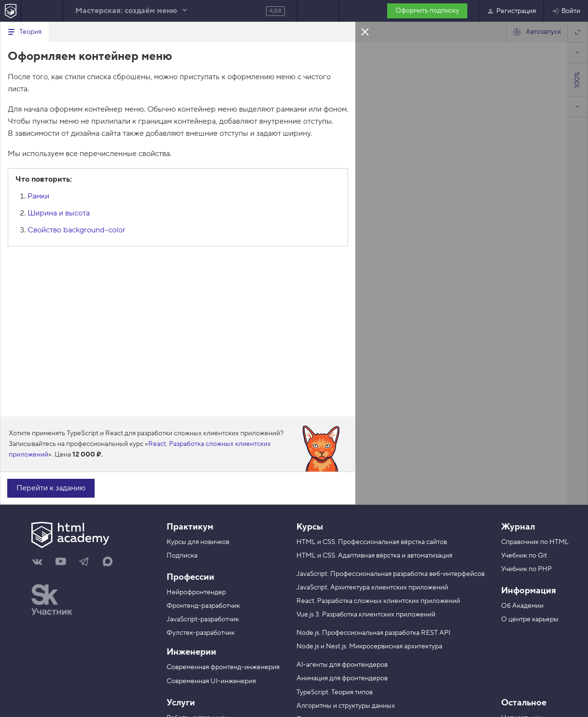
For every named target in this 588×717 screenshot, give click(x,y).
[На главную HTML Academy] (10, 11)
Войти (566, 11)
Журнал (518, 527)
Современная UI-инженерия (211, 681)
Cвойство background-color (77, 230)
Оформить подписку (427, 11)
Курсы (310, 527)
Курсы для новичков (198, 542)
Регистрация (511, 11)
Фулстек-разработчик (201, 633)
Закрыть (365, 31)
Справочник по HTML (535, 542)
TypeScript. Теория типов (335, 692)
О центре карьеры (530, 619)
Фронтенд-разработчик (203, 606)
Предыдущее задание (42, 11)
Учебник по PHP (526, 569)
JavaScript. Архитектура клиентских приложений (372, 588)
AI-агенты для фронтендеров (342, 665)
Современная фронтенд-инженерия (223, 667)
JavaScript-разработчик (203, 619)
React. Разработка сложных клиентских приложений (378, 601)
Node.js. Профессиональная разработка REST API (373, 633)
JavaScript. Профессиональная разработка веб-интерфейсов (391, 574)
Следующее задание (318, 11)
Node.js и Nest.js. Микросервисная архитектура (369, 646)
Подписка (182, 556)
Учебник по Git (524, 556)
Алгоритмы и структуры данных (346, 706)
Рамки (38, 196)
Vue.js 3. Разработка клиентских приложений (366, 615)
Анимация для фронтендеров (342, 678)
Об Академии (522, 606)
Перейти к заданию (51, 488)
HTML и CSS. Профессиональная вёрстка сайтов (372, 542)
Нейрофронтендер (196, 592)
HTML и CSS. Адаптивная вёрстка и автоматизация (374, 556)
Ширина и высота (59, 213)
